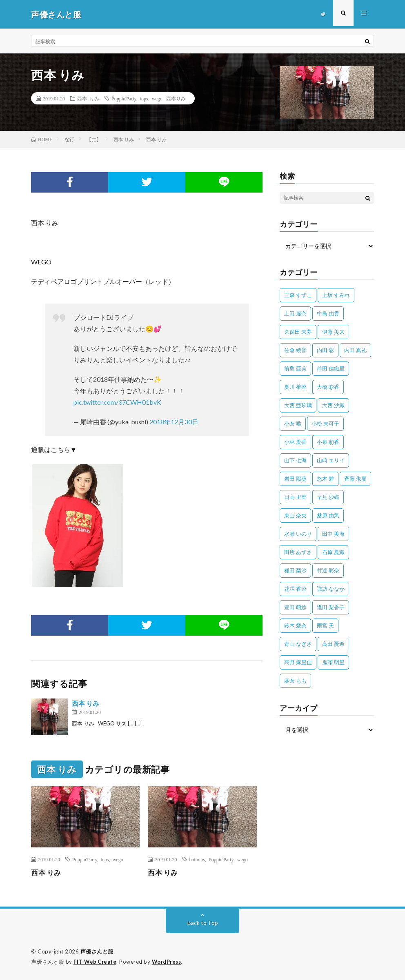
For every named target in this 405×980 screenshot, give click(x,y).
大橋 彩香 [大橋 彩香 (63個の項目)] (328, 387)
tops (144, 98)
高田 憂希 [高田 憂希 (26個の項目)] (333, 644)
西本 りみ (88, 98)
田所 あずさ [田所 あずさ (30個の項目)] (298, 552)
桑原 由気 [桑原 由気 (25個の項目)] (328, 515)
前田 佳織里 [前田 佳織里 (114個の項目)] (331, 368)
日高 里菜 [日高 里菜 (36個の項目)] (295, 497)
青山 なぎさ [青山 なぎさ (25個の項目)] (298, 644)
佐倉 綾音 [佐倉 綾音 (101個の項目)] (295, 350)
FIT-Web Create (96, 962)
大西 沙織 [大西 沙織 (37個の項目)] (333, 405)
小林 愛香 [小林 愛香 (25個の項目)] (295, 442)
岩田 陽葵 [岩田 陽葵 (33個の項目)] (295, 479)
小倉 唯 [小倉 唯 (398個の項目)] (293, 423)
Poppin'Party (124, 98)
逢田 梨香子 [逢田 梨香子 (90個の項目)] (331, 607)
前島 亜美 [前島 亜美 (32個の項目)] (295, 368)
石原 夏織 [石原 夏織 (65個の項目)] (333, 552)
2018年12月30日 (174, 422)
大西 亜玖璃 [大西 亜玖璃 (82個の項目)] (298, 405)
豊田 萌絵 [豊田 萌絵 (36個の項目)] (295, 607)
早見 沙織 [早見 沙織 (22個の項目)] (328, 497)
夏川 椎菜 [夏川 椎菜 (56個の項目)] (295, 387)
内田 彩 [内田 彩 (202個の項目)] (325, 350)
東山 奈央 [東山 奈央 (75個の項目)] (295, 515)
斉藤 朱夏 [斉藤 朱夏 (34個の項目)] (355, 479)
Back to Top (203, 923)
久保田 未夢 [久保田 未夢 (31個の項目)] (298, 332)
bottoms (197, 859)
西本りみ (176, 98)
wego (157, 98)
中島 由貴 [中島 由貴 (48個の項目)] (328, 313)
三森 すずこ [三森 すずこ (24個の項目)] (298, 295)
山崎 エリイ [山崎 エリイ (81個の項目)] (331, 460)
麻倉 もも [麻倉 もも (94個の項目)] (295, 681)
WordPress (169, 962)
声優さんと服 (97, 951)
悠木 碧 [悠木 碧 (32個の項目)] (325, 479)
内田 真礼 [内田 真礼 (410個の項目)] (355, 350)
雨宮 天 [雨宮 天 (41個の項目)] (325, 625)
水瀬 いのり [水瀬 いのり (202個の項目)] (298, 534)
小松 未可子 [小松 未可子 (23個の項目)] (325, 423)
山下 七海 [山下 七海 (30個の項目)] (295, 460)
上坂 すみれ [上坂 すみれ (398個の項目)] (336, 295)
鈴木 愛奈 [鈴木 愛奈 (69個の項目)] (295, 625)
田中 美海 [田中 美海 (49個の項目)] (333, 534)
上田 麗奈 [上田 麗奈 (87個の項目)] (295, 313)
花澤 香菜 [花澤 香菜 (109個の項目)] (295, 589)
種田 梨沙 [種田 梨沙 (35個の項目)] (295, 570)
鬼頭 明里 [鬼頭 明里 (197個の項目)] (333, 662)
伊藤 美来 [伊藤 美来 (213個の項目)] (333, 332)
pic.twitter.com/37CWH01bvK (117, 402)
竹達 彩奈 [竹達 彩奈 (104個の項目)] (328, 570)
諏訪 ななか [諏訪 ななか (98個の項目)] (331, 589)
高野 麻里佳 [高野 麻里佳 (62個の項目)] (298, 662)
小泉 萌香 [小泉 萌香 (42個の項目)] (328, 442)
